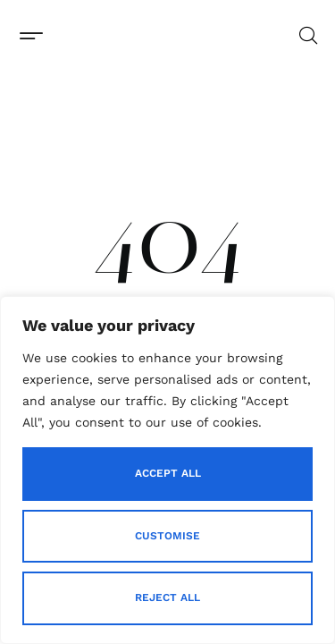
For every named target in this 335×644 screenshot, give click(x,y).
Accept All (168, 473)
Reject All (167, 597)
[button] (31, 35)
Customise (167, 536)
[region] (167, 470)
